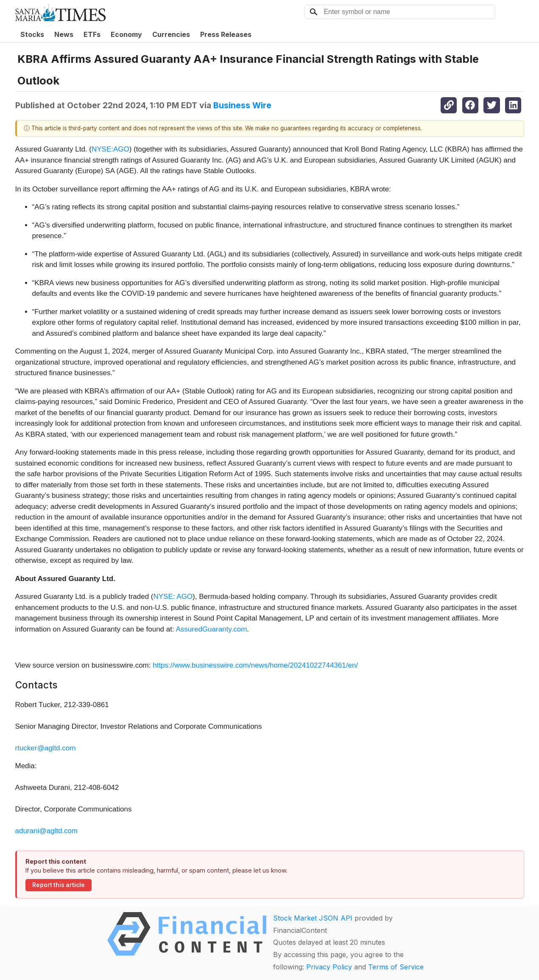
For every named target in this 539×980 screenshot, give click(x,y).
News (64, 34)
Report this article (59, 885)
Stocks (32, 34)
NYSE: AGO (173, 597)
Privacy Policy (329, 967)
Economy (126, 34)
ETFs (92, 34)
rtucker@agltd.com (46, 748)
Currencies (171, 34)
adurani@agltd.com (47, 831)
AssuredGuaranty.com (211, 629)
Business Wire (242, 105)
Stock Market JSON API (313, 918)
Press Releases (226, 34)
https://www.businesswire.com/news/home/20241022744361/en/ (255, 665)
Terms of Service (396, 967)
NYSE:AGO (110, 149)
